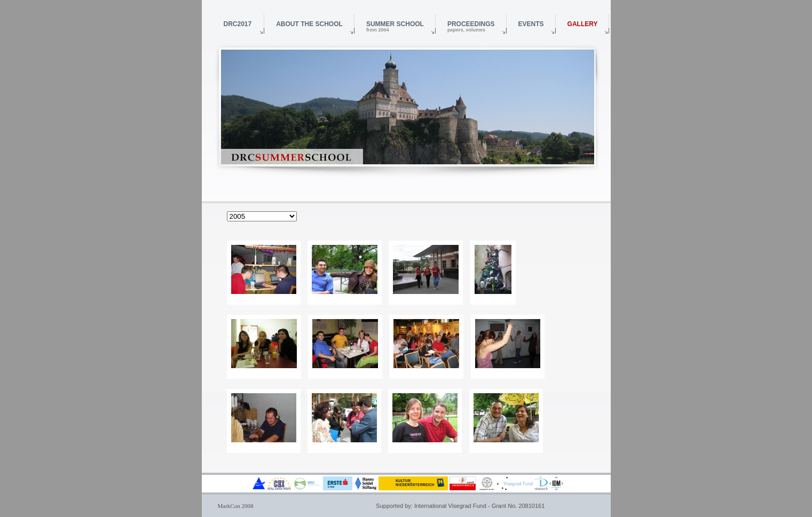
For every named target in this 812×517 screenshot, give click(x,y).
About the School (309, 24)
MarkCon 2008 (236, 506)
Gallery (583, 24)
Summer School (395, 26)
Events (531, 24)
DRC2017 (238, 24)
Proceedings (471, 26)
